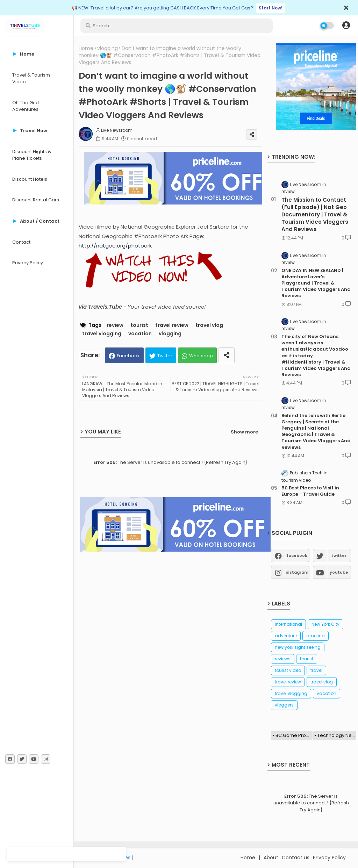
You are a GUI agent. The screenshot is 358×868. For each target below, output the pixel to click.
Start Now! (271, 8)
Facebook (128, 356)
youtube (339, 572)
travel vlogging (102, 334)
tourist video (288, 670)
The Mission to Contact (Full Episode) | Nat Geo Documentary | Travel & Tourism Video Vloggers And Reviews (315, 214)
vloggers (284, 705)
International (288, 624)
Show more (244, 432)
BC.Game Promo (294, 735)
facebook (297, 555)
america (316, 636)
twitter (339, 555)
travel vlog (209, 325)
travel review (172, 325)
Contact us (296, 858)
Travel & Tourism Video (31, 78)
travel (316, 670)
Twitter (165, 356)
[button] (346, 26)
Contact (21, 242)
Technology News (337, 735)
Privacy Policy (28, 263)
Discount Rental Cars (36, 200)
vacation (140, 334)
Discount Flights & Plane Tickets (32, 155)
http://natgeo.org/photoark (115, 246)
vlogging (108, 48)
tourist (139, 325)
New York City (325, 624)
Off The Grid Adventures (26, 106)
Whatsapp (201, 356)
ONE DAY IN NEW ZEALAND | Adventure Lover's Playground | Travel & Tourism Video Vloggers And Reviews (316, 283)
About (271, 858)
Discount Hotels (30, 179)
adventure (286, 636)
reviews (283, 659)
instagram (297, 572)
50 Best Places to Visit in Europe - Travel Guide (310, 491)
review (115, 325)
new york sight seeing (298, 647)
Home (86, 48)
